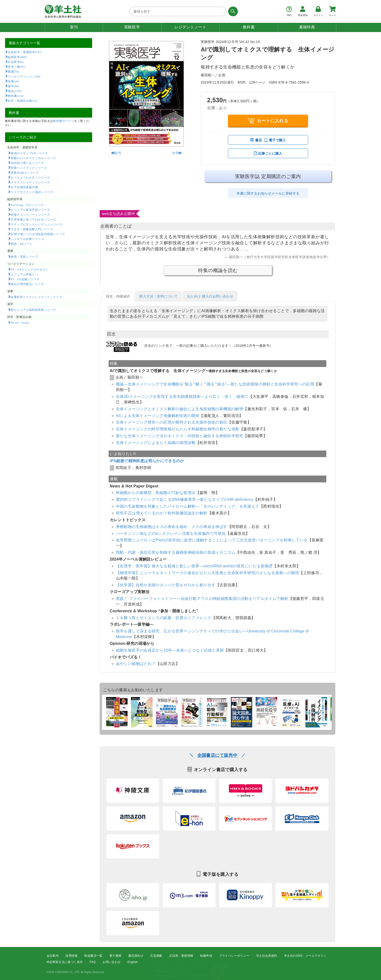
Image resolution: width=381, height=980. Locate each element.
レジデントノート (190, 27)
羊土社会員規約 (267, 956)
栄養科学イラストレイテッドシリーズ (36, 297)
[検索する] (232, 11)
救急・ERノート (22, 244)
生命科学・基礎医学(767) (25, 52)
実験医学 (132, 27)
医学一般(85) (16, 67)
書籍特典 (307, 27)
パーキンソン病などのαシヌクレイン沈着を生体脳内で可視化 (171, 533)
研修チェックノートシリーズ (30, 214)
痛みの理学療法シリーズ (27, 284)
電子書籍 (115, 956)
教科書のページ (64, 121)
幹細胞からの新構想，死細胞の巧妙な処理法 (156, 493)
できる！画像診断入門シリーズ (32, 229)
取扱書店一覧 (93, 956)
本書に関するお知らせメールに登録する (268, 193)
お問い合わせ (112, 962)
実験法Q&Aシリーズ (25, 172)
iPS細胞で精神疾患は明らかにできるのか (147, 461)
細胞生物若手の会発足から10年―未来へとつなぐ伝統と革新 (170, 650)
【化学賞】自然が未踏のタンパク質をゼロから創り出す (166, 585)
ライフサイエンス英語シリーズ (32, 192)
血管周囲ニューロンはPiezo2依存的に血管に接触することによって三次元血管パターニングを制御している (212, 540)
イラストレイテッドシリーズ (30, 182)
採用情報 (71, 956)
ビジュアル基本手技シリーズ (30, 210)
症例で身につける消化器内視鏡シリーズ (38, 234)
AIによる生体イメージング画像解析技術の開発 (158, 416)
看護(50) (13, 71)
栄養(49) (13, 81)
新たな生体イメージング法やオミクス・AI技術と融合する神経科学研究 (180, 436)
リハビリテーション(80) (24, 76)
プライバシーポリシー (234, 956)
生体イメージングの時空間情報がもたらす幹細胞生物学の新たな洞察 (178, 429)
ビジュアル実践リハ (24, 274)
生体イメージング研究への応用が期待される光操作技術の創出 (172, 422)
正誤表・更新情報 (181, 956)
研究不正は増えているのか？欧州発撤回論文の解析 (162, 513)
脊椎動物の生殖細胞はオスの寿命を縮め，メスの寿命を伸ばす (172, 527)
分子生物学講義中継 (24, 187)
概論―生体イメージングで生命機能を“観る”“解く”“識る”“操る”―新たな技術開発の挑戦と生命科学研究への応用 (215, 384)
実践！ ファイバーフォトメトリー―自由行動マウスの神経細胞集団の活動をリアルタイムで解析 (202, 599)
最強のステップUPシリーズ (29, 153)
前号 (116, 153)
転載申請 (206, 956)
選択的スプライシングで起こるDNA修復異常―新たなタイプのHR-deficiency (185, 499)
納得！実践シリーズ (24, 256)
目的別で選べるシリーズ (27, 163)
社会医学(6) (16, 62)
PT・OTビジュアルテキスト (30, 269)
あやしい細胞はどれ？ (136, 664)
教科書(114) (16, 96)
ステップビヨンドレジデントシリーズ (36, 224)
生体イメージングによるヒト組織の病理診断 (156, 443)
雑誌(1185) (15, 91)
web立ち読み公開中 (119, 214)
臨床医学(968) (17, 57)
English (133, 962)
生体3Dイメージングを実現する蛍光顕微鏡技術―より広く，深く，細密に (182, 396)
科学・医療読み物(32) (22, 101)
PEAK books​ (20, 323)
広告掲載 (156, 956)
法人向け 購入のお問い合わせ (210, 296)
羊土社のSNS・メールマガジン (305, 956)
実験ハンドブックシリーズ (29, 168)
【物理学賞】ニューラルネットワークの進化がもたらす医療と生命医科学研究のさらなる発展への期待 (208, 573)
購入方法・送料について (158, 296)
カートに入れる (268, 121)
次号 (177, 153)
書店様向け (136, 956)
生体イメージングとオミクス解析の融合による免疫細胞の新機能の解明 (180, 409)
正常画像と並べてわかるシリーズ (33, 219)
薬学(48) (13, 86)
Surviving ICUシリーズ (27, 205)
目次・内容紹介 (118, 296)
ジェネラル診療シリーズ (27, 239)
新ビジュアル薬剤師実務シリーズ (33, 310)
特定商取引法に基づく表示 (65, 962)
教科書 (249, 27)
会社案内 (53, 956)
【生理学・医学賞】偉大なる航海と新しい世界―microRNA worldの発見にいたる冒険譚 (194, 566)
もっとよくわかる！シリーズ (30, 177)
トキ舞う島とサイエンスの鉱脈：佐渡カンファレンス (164, 618)
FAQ (93, 962)
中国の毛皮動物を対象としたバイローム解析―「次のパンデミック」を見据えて (188, 506)
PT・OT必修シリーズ (25, 279)
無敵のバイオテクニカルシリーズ (33, 158)
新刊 (74, 27)
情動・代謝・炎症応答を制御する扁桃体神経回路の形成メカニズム (176, 552)
